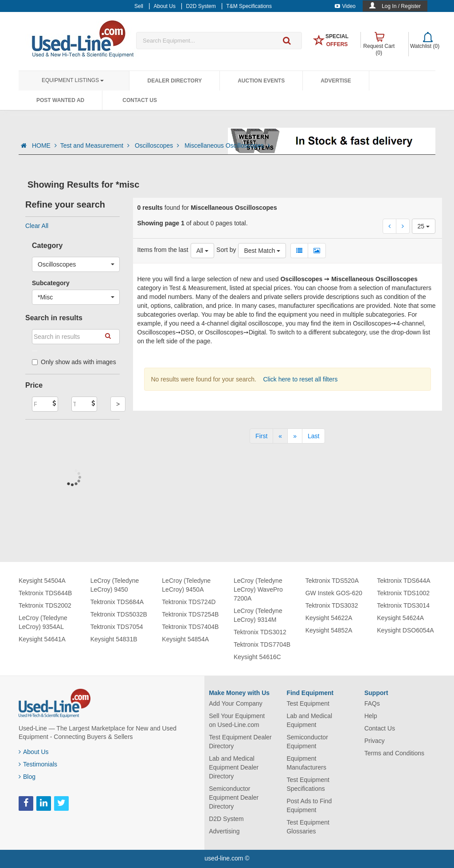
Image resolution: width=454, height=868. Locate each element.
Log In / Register (401, 6)
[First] (261, 436)
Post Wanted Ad (60, 100)
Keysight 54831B (114, 639)
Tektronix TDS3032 (332, 605)
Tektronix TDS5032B (119, 614)
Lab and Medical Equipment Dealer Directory (234, 767)
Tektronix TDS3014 (403, 605)
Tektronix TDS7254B (190, 614)
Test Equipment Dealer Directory (240, 742)
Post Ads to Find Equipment (309, 805)
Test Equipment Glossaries (308, 827)
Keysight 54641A (42, 639)
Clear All (37, 226)
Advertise (336, 81)
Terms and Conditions (394, 753)
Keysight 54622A (329, 618)
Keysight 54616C (257, 657)
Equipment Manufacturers (306, 763)
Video (345, 6)
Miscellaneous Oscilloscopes (227, 145)
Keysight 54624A (400, 618)
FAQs (372, 703)
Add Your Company (236, 703)
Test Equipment (308, 703)
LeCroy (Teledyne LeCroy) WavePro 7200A (258, 589)
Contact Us (140, 100)
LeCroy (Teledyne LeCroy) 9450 (115, 585)
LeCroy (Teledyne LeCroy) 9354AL (43, 622)
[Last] (313, 436)
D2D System (226, 819)
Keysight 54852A (329, 630)
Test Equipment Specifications (308, 784)
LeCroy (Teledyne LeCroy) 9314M (258, 615)
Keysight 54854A (185, 639)
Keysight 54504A (42, 581)
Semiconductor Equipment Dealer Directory (234, 797)
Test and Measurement (96, 145)
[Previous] (280, 436)
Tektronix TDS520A (332, 581)
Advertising (224, 831)
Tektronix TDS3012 (260, 632)
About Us (34, 752)
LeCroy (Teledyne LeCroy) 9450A (186, 585)
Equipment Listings (73, 80)
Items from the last (163, 250)
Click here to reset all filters (300, 379)
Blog (27, 777)
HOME (44, 145)
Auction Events (261, 81)
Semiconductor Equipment (307, 742)
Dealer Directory (174, 81)
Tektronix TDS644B (45, 593)
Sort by (226, 250)
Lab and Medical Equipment (309, 720)
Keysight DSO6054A (405, 630)
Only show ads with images (74, 362)
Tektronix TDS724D (189, 602)
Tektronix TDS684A (117, 602)
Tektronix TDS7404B (190, 627)
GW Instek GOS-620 (334, 593)
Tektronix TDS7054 (117, 627)
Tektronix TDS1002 (403, 593)
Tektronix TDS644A (403, 581)
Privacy (375, 741)
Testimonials (38, 764)
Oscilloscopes (158, 145)
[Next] (295, 436)
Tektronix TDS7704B (262, 644)
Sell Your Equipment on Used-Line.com (237, 720)
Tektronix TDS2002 (45, 605)
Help (371, 716)
